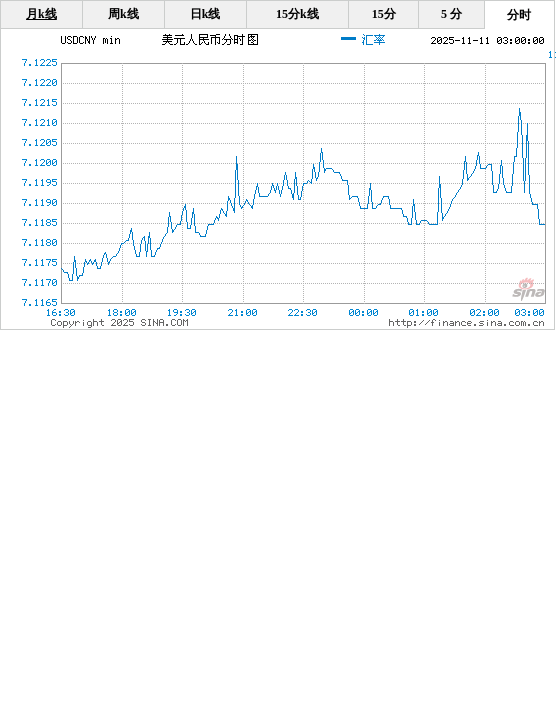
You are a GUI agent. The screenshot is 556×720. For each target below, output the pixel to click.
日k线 (205, 14)
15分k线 (297, 14)
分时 (519, 15)
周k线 (123, 14)
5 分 (451, 14)
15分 (384, 14)
